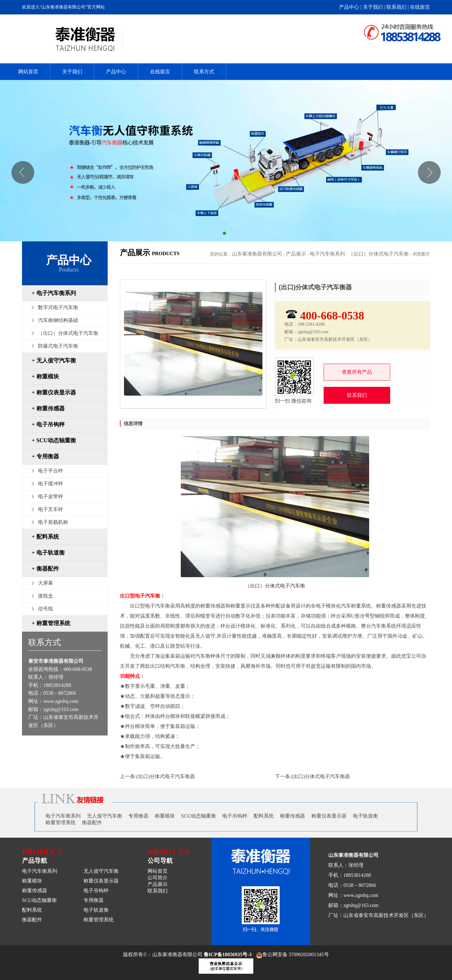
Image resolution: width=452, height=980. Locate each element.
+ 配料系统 (45, 537)
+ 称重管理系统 (51, 623)
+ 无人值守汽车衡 (54, 361)
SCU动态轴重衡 (199, 816)
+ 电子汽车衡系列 (54, 293)
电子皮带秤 (51, 496)
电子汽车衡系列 (327, 254)
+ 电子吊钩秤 (48, 424)
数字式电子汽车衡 (58, 307)
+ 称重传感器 (48, 408)
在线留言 (420, 7)
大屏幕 (46, 583)
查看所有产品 (357, 372)
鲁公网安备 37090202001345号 (293, 954)
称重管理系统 (61, 822)
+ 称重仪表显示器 (54, 393)
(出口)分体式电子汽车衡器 (166, 776)
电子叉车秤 (51, 509)
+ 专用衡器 (45, 456)
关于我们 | (375, 7)
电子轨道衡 (365, 816)
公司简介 (158, 878)
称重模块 (165, 816)
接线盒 (46, 596)
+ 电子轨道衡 (48, 553)
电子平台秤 (51, 471)
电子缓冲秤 (51, 484)
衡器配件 (92, 822)
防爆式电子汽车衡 (58, 346)
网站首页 (28, 72)
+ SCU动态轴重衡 (54, 440)
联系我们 (357, 395)
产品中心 (116, 72)
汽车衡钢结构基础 (58, 320)
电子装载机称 (53, 522)
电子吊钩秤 (235, 816)
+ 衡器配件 (45, 569)
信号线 (46, 609)
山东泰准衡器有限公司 (257, 254)
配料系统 (264, 816)
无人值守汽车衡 (105, 816)
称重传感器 (293, 816)
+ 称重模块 (45, 377)
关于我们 (72, 72)
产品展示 (296, 254)
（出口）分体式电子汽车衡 (68, 333)
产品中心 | (351, 7)
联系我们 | (398, 7)
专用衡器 (138, 816)
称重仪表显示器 (329, 816)
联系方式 (204, 72)
